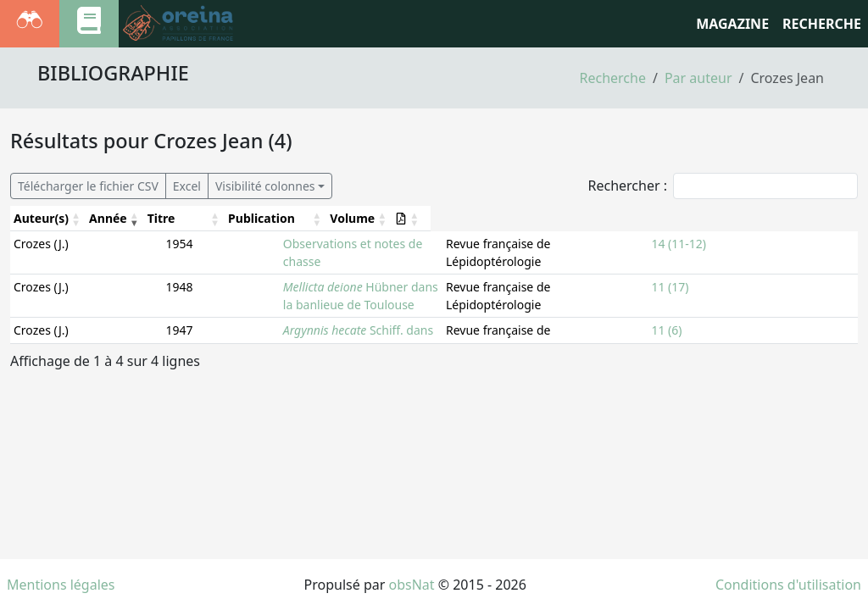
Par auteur (698, 78)
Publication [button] (535, 218)
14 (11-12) (777, 244)
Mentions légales (61, 585)
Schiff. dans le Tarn (247, 294)
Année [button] (111, 218)
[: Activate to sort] (834, 219)
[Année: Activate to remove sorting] (118, 219)
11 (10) (768, 320)
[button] (826, 218)
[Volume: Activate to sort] (782, 219)
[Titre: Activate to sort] (323, 219)
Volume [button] (772, 218)
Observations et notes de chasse (242, 244)
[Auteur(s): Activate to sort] (49, 219)
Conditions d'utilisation (788, 585)
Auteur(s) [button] (41, 218)
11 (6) (765, 294)
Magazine (732, 24)
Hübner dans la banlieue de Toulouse (297, 269)
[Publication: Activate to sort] (622, 219)
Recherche (613, 78)
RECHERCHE (822, 24)
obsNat (411, 585)
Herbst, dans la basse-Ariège (281, 320)
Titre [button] (166, 218)
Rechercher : (627, 186)
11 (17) (768, 269)
